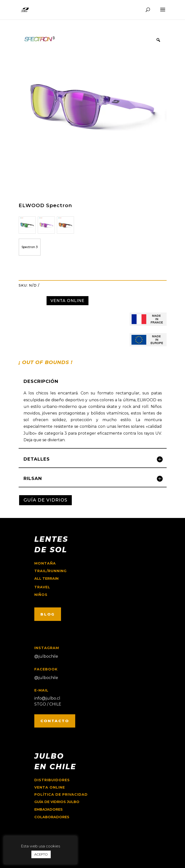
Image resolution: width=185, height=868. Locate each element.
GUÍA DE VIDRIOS (45, 500)
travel (42, 587)
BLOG (48, 614)
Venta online (50, 787)
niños (41, 595)
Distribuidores (52, 780)
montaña (45, 563)
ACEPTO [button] (41, 854)
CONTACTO (55, 721)
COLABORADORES (52, 817)
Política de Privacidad (61, 794)
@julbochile (46, 656)
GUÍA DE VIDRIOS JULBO (57, 802)
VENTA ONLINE (68, 301)
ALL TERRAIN (46, 579)
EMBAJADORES (49, 809)
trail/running (50, 571)
